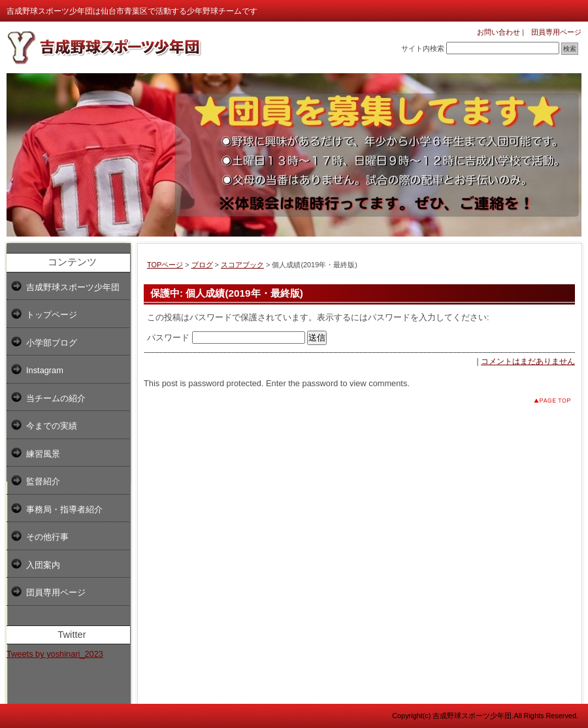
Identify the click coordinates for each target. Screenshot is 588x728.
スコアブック (242, 265)
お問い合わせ (498, 32)
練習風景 (43, 454)
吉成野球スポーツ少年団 (73, 287)
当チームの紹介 (56, 398)
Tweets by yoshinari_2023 (55, 654)
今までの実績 (52, 426)
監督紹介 (43, 481)
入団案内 (43, 565)
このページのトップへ (542, 400)
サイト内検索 (423, 48)
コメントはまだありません (528, 361)
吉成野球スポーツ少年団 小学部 (105, 47)
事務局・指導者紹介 (64, 509)
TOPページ (165, 265)
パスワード (226, 338)
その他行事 (47, 537)
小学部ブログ (52, 343)
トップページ (52, 315)
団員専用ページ (553, 32)
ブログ (202, 265)
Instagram (45, 370)
